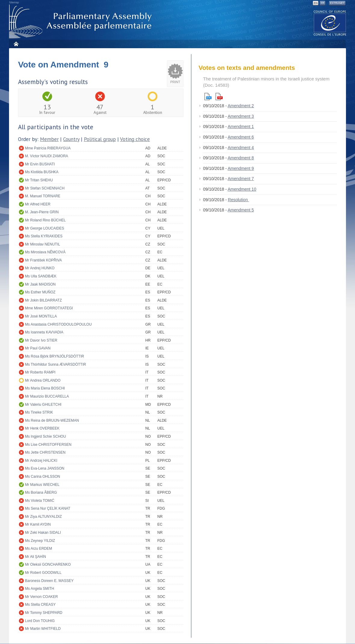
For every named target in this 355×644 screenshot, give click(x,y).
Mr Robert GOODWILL (43, 573)
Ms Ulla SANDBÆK (41, 276)
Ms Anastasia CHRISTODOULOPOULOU (58, 324)
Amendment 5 (241, 210)
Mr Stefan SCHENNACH (45, 188)
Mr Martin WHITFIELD (43, 629)
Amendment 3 (241, 116)
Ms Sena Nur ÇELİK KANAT (48, 508)
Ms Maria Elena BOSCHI (45, 388)
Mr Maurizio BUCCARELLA (47, 396)
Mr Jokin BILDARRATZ (43, 300)
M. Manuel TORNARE (43, 196)
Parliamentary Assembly (82, 22)
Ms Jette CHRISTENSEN (45, 452)
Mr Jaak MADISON (40, 284)
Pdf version (219, 97)
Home (16, 44)
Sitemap (14, 2)
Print (175, 82)
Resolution (239, 200)
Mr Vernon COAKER (41, 597)
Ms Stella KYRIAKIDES (44, 236)
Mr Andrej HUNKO (40, 268)
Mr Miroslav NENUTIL (43, 244)
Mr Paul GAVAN (38, 348)
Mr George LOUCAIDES (45, 228)
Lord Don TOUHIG (40, 621)
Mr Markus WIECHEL (42, 485)
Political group (100, 139)
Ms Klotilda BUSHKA (42, 172)
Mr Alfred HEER (38, 204)
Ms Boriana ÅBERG (41, 492)
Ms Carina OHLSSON (43, 477)
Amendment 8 (241, 158)
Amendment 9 (241, 168)
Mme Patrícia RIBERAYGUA (48, 148)
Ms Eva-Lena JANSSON (45, 468)
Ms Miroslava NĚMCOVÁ (45, 252)
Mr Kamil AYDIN (38, 524)
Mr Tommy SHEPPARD (44, 613)
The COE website (330, 23)
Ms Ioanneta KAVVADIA (44, 332)
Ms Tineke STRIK (39, 412)
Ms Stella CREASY (40, 605)
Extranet (337, 3)
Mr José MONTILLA (41, 316)
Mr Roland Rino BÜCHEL (45, 220)
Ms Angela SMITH (40, 589)
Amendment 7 (241, 179)
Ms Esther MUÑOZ (40, 292)
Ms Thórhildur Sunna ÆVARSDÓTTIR (56, 364)
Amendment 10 (242, 189)
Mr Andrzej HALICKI (41, 461)
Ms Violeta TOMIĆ (40, 501)
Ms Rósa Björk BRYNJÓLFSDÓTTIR (54, 356)
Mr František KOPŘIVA (43, 260)
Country (71, 139)
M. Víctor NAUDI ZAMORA (46, 156)
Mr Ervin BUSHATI (40, 164)
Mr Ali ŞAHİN (35, 557)
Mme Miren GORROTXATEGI (49, 308)
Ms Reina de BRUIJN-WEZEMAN (52, 420)
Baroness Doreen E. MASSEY (49, 581)
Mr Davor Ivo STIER (41, 340)
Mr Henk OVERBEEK (42, 428)
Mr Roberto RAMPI (40, 372)
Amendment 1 (241, 127)
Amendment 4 (241, 148)
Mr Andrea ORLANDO (43, 380)
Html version (208, 97)
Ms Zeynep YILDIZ (40, 541)
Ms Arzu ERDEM (39, 549)
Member (49, 139)
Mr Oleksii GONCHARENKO (48, 564)
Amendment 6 (241, 137)
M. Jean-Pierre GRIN (42, 212)
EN (316, 3)
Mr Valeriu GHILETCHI (43, 405)
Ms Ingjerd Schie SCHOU (45, 436)
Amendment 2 (241, 106)
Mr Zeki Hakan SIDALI (43, 533)
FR (323, 3)
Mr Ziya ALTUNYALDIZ (43, 517)
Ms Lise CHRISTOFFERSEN (48, 445)
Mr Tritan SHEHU (39, 180)
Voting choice (135, 139)
